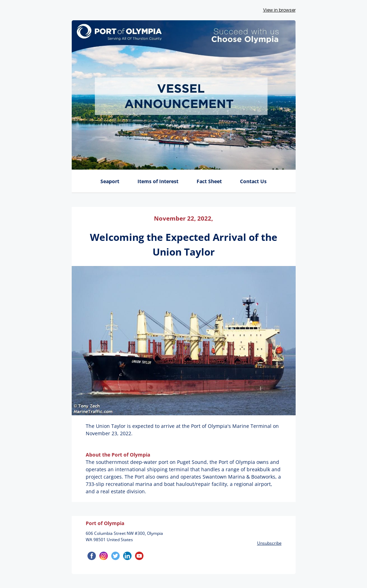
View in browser (279, 10)
